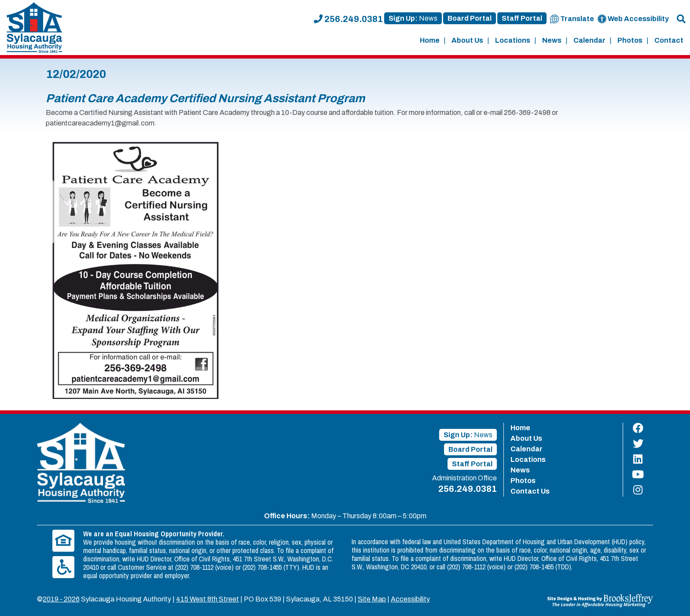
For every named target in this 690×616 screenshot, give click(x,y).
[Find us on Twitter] (638, 444)
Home (430, 40)
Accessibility (410, 599)
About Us (467, 40)
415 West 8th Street (207, 599)
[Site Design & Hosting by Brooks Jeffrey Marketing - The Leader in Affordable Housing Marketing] (600, 600)
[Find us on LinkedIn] (638, 459)
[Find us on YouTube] (638, 474)
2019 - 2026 (61, 599)
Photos (630, 40)
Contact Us (530, 491)
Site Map (372, 599)
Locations (513, 40)
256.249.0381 (348, 19)
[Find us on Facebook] (638, 428)
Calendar (589, 40)
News (552, 40)
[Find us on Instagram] (638, 490)
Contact (669, 40)
